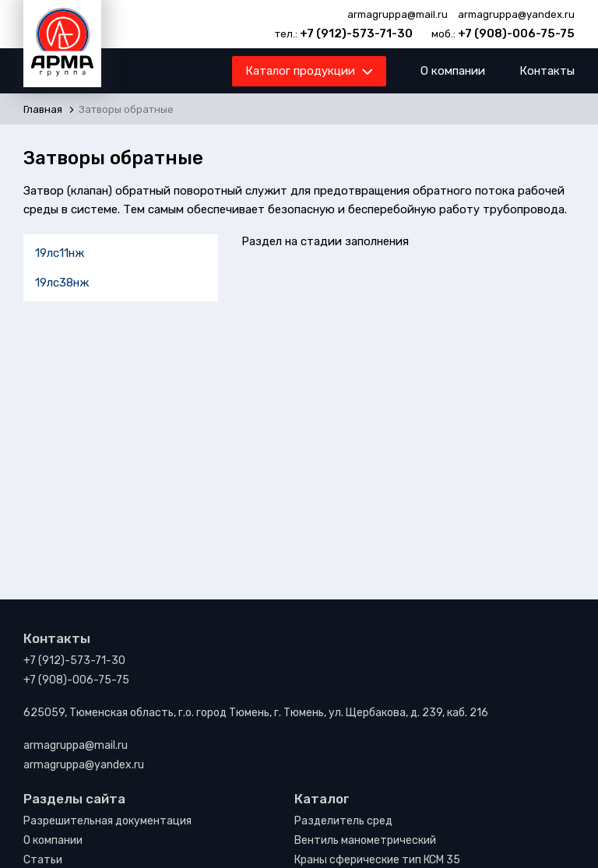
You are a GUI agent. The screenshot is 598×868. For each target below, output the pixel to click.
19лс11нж (60, 253)
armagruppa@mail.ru (397, 14)
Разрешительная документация (107, 821)
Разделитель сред (343, 821)
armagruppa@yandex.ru (516, 14)
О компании (453, 71)
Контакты (547, 71)
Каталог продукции (308, 74)
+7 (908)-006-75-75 (516, 33)
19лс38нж (62, 283)
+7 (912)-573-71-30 (356, 33)
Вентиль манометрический (365, 840)
